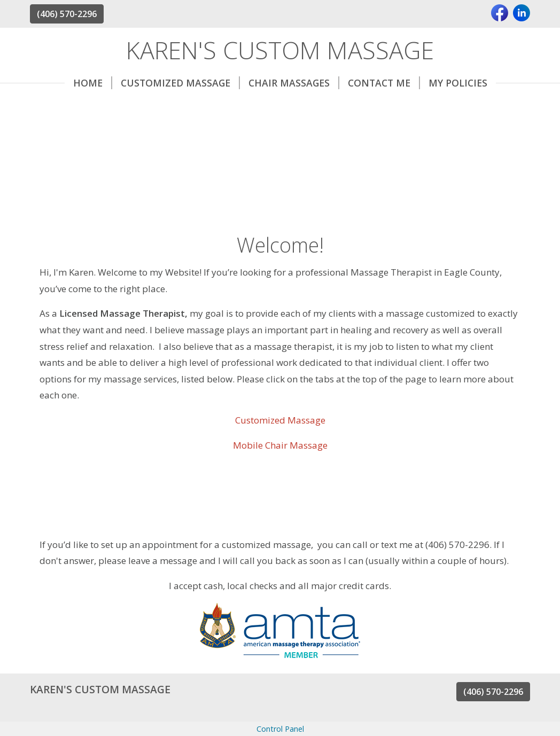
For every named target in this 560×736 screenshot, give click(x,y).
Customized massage (180, 83)
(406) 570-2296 (67, 14)
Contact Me (384, 83)
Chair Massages (294, 83)
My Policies (458, 83)
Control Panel (280, 729)
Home (93, 83)
